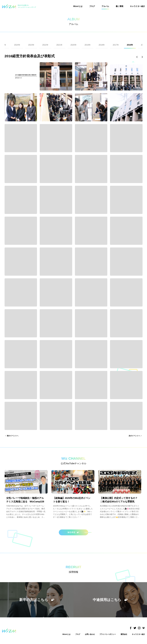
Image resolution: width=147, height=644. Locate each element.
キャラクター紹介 (137, 6)
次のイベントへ (134, 436)
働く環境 (120, 6)
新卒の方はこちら (37, 600)
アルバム (105, 6)
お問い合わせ (90, 634)
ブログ (92, 6)
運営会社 (124, 634)
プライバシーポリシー (108, 634)
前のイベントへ (13, 436)
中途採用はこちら (110, 600)
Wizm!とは (78, 6)
